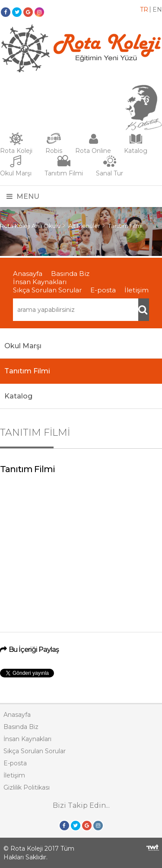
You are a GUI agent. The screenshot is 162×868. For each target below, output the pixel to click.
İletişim (137, 290)
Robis (54, 151)
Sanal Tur (110, 173)
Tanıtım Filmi (64, 173)
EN (157, 10)
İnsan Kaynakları (40, 282)
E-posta (103, 290)
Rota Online (93, 151)
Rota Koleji (16, 151)
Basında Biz (70, 274)
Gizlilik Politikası (27, 787)
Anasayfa (28, 274)
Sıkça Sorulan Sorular (47, 290)
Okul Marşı (16, 173)
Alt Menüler (84, 226)
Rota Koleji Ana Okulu (30, 226)
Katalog (136, 151)
